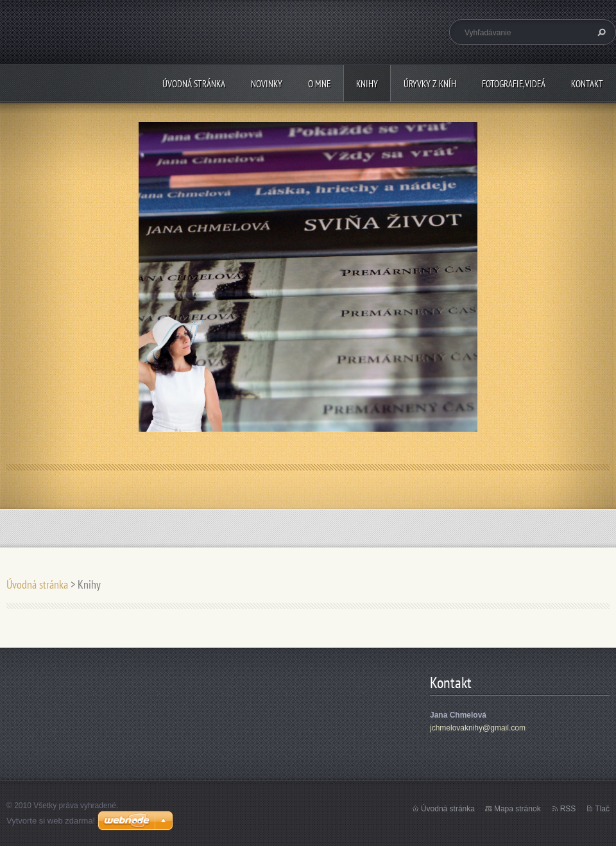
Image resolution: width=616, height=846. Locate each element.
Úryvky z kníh (430, 84)
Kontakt (587, 84)
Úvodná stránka (194, 84)
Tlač (602, 809)
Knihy (367, 84)
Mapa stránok (518, 809)
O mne (319, 84)
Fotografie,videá (514, 84)
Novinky (267, 84)
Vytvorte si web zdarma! (51, 821)
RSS (568, 809)
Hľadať (600, 32)
